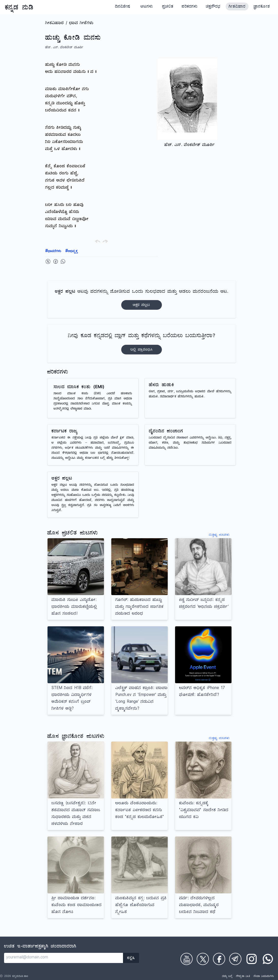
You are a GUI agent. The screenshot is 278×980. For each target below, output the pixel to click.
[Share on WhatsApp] (63, 262)
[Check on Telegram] (235, 959)
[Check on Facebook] (219, 959)
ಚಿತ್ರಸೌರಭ (213, 7)
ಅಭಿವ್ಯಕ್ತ (72, 252)
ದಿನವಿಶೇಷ (123, 7)
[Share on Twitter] (48, 262)
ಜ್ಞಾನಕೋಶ (262, 7)
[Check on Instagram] (252, 959)
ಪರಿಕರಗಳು (190, 7)
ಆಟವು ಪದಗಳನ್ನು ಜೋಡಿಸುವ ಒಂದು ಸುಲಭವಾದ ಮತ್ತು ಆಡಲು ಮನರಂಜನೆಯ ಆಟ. (142, 299)
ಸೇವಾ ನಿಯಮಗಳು (264, 977)
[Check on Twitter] (203, 959)
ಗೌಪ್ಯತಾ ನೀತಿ (243, 977)
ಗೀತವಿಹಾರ (237, 7)
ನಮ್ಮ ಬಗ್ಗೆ (227, 977)
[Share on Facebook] (56, 262)
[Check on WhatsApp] (268, 959)
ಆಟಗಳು (147, 7)
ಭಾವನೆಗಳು (53, 252)
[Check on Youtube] (187, 959)
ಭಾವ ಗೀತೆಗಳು (81, 24)
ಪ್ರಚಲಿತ (168, 7)
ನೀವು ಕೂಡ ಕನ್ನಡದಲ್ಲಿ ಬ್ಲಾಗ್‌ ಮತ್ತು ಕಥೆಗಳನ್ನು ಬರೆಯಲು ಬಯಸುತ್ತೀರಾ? (142, 344)
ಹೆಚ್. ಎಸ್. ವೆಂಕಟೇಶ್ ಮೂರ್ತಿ (64, 48)
